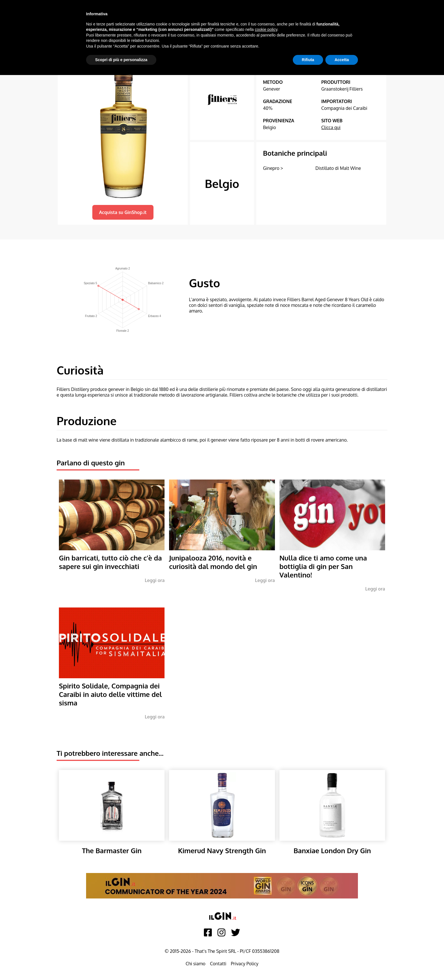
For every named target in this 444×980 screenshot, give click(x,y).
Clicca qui (331, 127)
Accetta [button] (342, 60)
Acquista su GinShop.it (123, 212)
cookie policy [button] (266, 29)
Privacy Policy (245, 964)
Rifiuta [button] (308, 60)
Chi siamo (195, 964)
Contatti (218, 964)
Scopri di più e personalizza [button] (121, 60)
